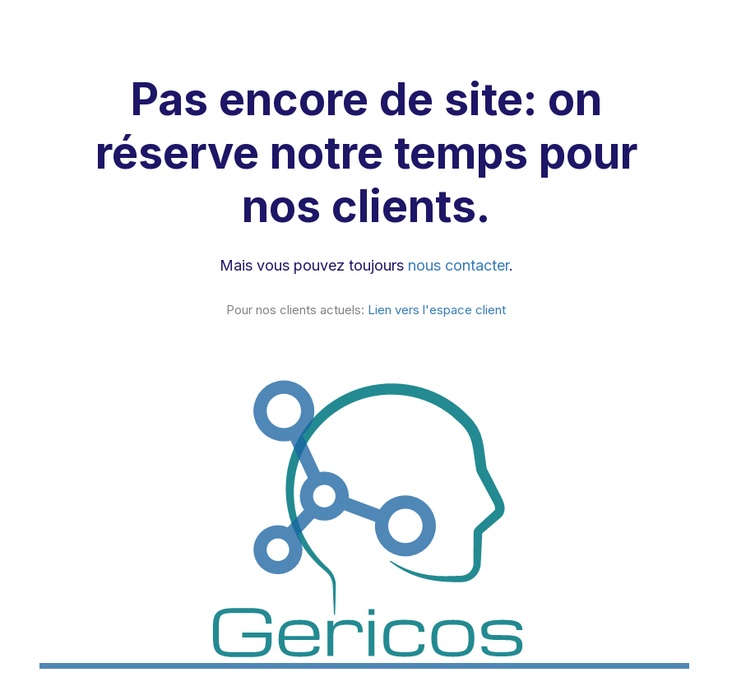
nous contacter (459, 265)
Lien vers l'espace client (437, 310)
